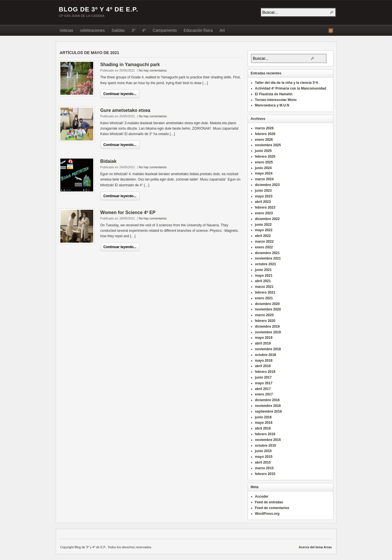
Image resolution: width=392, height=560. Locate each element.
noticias (66, 30)
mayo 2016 (264, 423)
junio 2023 (263, 191)
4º (144, 30)
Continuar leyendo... (120, 94)
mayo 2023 (264, 196)
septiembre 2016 (268, 411)
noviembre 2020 (268, 309)
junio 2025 (263, 151)
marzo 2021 (264, 287)
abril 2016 (263, 428)
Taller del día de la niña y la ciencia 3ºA (287, 83)
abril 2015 (263, 462)
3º (133, 30)
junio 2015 (263, 451)
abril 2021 (263, 281)
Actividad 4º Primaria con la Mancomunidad (291, 88)
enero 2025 (264, 162)
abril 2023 (263, 202)
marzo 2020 (264, 315)
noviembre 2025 (268, 145)
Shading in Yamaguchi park (130, 65)
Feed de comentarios (272, 508)
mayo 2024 (264, 173)
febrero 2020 (265, 321)
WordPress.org (267, 514)
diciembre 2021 (267, 253)
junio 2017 (263, 377)
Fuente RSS (331, 31)
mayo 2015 (264, 457)
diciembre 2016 (267, 400)
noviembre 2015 (268, 440)
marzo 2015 (264, 468)
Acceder (262, 496)
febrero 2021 (265, 292)
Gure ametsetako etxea (125, 110)
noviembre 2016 (268, 406)
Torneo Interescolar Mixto (276, 100)
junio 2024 (263, 168)
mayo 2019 (264, 338)
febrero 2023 (265, 207)
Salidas (118, 30)
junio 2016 (263, 417)
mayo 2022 (264, 230)
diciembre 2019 (267, 326)
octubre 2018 (266, 355)
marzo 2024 (264, 179)
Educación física (198, 30)
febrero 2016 (265, 434)
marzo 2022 (264, 242)
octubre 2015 (266, 446)
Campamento (165, 30)
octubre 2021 (266, 264)
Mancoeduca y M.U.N (272, 105)
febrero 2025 (265, 157)
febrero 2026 (265, 134)
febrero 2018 (265, 372)
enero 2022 (264, 247)
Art (222, 30)
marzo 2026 (264, 128)
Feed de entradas (269, 502)
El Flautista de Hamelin (274, 94)
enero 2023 (264, 213)
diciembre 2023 (267, 185)
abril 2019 (263, 343)
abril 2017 (263, 389)
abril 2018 (263, 366)
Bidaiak (109, 161)
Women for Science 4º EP (128, 212)
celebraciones (92, 30)
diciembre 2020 (267, 304)
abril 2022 (263, 236)
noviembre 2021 (268, 258)
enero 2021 (264, 298)
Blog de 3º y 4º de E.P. (99, 9)
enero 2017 (264, 394)
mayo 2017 (264, 383)
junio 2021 (263, 270)
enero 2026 (264, 140)
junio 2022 (263, 225)
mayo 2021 (264, 276)
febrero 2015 (265, 474)
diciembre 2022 (267, 219)
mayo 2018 (264, 361)
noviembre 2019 (268, 332)
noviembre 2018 (268, 349)
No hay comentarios (153, 70)
